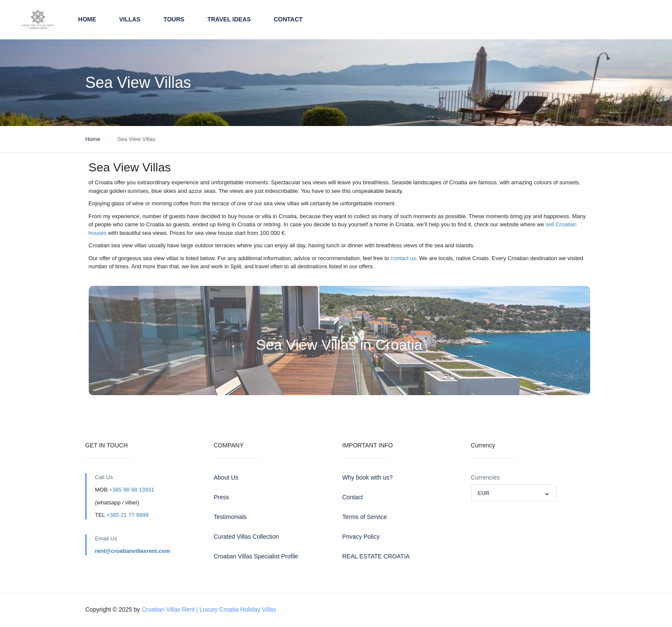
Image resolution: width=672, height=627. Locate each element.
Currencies (486, 477)
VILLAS (130, 19)
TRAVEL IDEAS (229, 19)
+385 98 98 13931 (132, 490)
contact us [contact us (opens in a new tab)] (403, 258)
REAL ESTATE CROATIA (376, 556)
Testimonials (230, 517)
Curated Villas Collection (246, 537)
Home (87, 19)
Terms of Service (365, 517)
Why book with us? (368, 477)
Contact (288, 19)
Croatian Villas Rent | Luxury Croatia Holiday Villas (209, 609)
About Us (226, 477)
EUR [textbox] (484, 493)
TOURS (174, 19)
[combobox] (514, 493)
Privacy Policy (361, 537)
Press (222, 497)
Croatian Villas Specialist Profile (256, 556)
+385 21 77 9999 (127, 515)
